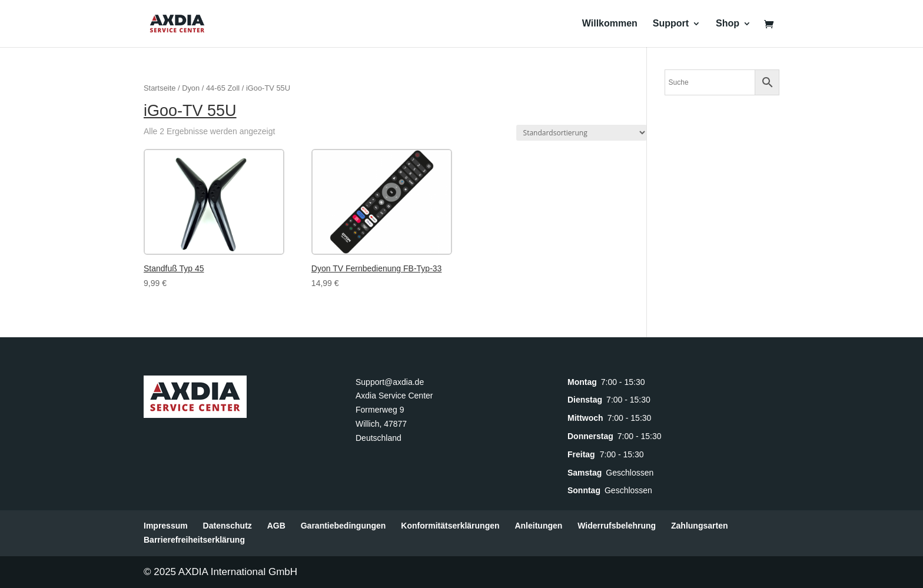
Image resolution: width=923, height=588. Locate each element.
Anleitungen (538, 526)
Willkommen (610, 24)
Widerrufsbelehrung (617, 526)
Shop (728, 24)
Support (671, 24)
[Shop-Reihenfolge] (582, 133)
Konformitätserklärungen (450, 526)
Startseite (160, 88)
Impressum (166, 526)
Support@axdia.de (390, 382)
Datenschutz (228, 526)
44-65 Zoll (223, 88)
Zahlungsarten (699, 526)
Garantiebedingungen (343, 526)
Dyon (191, 88)
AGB (276, 526)
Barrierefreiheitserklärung (194, 540)
